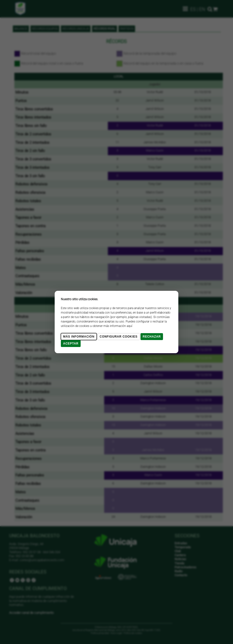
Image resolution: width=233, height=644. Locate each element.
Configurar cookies (119, 337)
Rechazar (152, 337)
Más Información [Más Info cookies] (79, 337)
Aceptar (71, 344)
